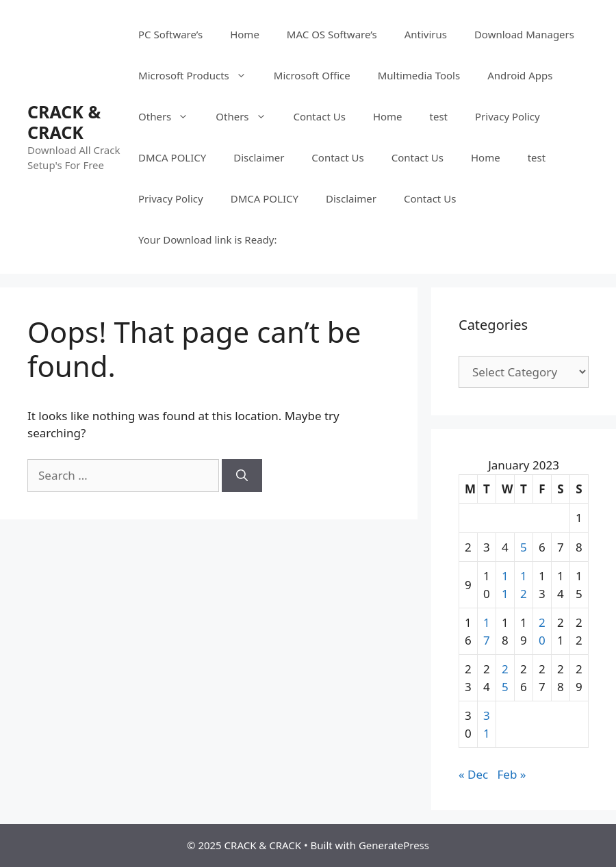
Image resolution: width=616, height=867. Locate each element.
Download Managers (524, 34)
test (439, 116)
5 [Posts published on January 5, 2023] (524, 547)
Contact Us (320, 116)
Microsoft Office (312, 75)
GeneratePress (394, 845)
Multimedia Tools (419, 75)
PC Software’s (170, 34)
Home (245, 34)
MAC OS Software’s (332, 34)
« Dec (473, 774)
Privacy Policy (508, 116)
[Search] (242, 476)
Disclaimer (259, 157)
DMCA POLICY (172, 157)
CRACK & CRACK (64, 122)
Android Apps (520, 75)
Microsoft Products (199, 75)
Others (170, 116)
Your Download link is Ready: (207, 240)
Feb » (512, 774)
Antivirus (426, 34)
